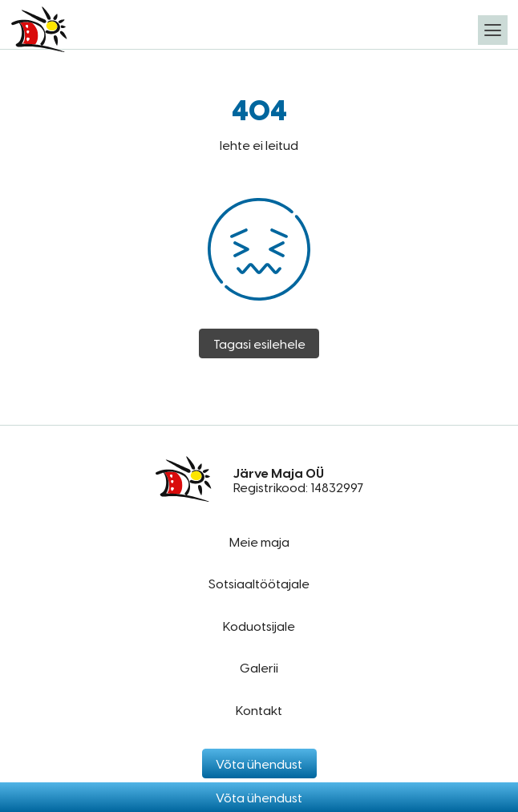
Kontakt (259, 710)
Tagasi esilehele (259, 343)
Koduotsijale (259, 626)
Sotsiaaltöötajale (259, 583)
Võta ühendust (259, 797)
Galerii (259, 667)
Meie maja (259, 541)
